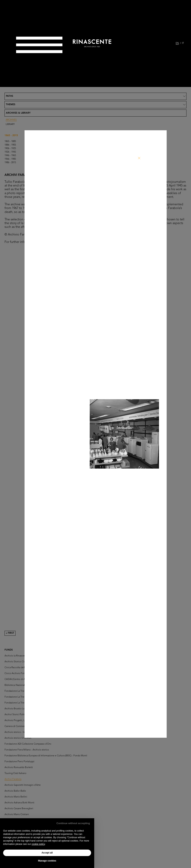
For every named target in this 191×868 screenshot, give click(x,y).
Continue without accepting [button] (73, 823)
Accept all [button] (47, 853)
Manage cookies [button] (47, 861)
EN (177, 43)
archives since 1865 (92, 47)
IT (183, 43)
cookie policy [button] (38, 844)
